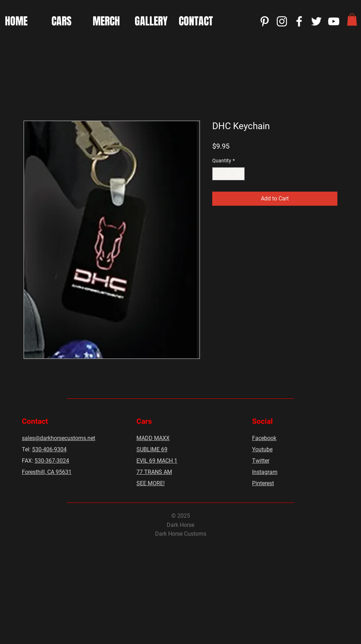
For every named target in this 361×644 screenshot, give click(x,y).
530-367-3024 (52, 461)
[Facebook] (299, 21)
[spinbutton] (228, 174)
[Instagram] (282, 21)
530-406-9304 (49, 449)
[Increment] (239, 174)
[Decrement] (218, 174)
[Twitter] (316, 21)
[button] (352, 20)
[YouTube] (334, 21)
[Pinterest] (265, 21)
